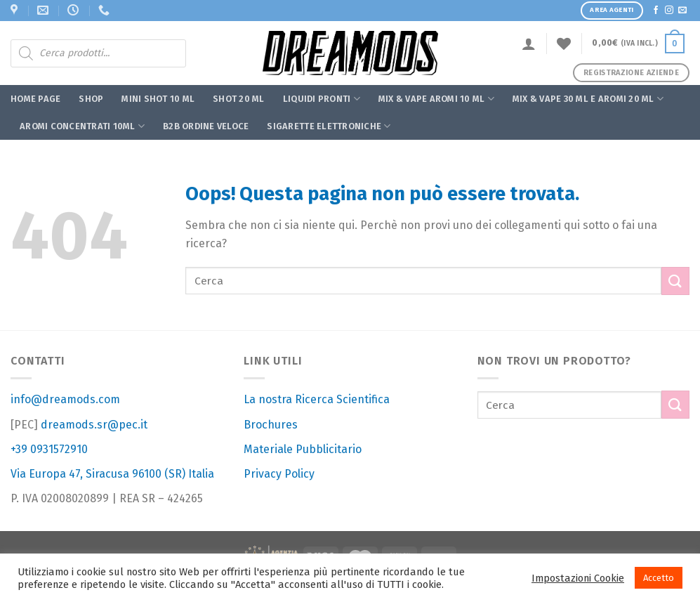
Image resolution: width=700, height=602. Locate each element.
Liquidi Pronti (322, 99)
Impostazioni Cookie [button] (578, 578)
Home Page (35, 99)
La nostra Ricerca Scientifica (317, 399)
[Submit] (675, 281)
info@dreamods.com (65, 399)
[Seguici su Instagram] (669, 11)
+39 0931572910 (49, 449)
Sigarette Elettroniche (329, 126)
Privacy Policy (279, 474)
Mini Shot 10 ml (158, 99)
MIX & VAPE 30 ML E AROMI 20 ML (588, 99)
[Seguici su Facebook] (656, 11)
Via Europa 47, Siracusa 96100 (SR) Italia (112, 474)
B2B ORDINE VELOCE (206, 126)
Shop (91, 99)
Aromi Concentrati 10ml (82, 126)
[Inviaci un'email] (682, 11)
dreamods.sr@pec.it (94, 425)
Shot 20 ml (239, 99)
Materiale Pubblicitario (303, 449)
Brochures (271, 425)
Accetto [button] (659, 578)
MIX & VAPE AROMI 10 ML (436, 99)
